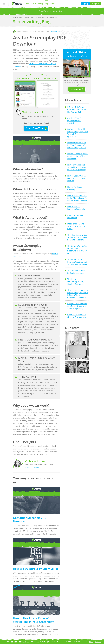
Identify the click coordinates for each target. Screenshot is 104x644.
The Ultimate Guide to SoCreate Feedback (77, 272)
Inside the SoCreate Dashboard (76, 216)
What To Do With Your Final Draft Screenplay (77, 316)
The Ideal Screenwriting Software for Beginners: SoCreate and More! (77, 237)
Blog (46, 4)
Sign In (96, 4)
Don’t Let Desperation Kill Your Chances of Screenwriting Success (77, 145)
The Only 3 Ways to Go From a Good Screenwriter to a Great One (77, 250)
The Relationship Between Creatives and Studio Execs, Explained (77, 262)
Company (53, 4)
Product (34, 4)
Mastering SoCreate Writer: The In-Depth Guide (76, 226)
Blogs (21, 18)
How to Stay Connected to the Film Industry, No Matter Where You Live (77, 198)
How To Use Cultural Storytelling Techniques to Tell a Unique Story (77, 167)
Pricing (41, 4)
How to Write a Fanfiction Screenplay (76, 208)
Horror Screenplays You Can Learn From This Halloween (77, 156)
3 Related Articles (55, 31)
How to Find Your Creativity (75, 188)
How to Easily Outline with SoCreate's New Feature (76, 178)
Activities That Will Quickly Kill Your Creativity (75, 121)
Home (27, 4)
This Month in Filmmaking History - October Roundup (76, 282)
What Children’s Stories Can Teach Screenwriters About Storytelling (78, 306)
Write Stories (59, 11)
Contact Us (98, 642)
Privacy (91, 642)
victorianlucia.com (32, 467)
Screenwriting (29, 18)
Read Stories (45, 11)
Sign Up (85, 4)
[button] (77, 345)
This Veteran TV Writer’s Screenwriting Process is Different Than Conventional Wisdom (78, 294)
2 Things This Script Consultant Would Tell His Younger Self (77, 109)
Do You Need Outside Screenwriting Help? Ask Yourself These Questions (78, 133)
